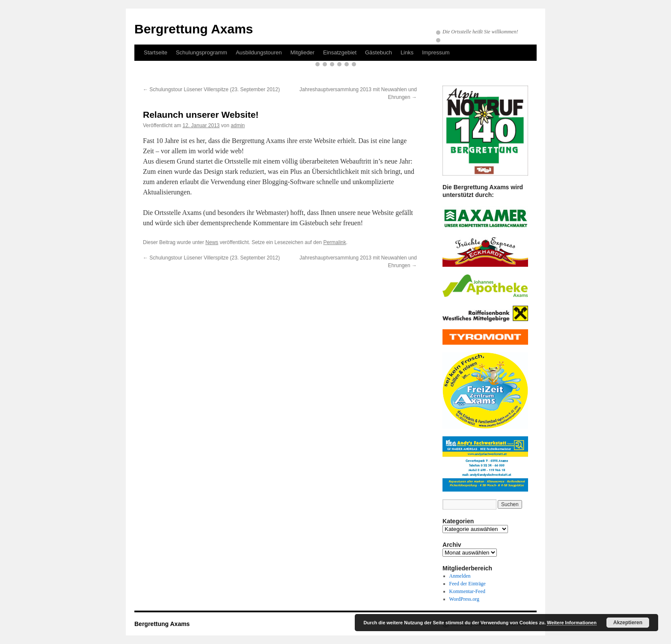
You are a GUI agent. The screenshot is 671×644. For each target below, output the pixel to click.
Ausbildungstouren (259, 52)
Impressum (436, 52)
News (212, 242)
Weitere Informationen (572, 623)
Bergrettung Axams (194, 29)
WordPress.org (464, 599)
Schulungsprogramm (202, 52)
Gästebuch (379, 52)
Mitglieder (303, 52)
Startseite (156, 52)
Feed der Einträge (468, 584)
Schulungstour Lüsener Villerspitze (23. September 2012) (211, 89)
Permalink (334, 242)
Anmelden (460, 576)
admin (238, 125)
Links (407, 52)
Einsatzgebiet (340, 52)
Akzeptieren (628, 623)
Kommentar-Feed (467, 591)
